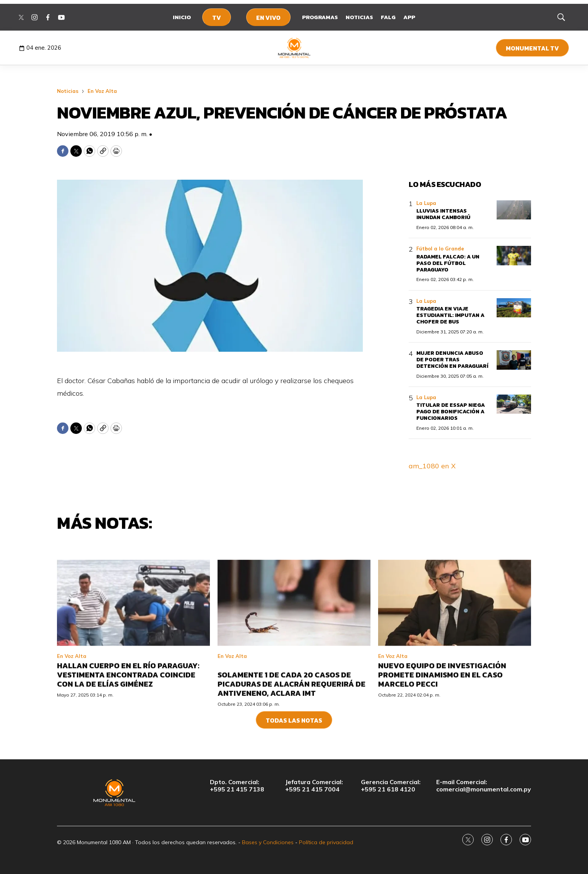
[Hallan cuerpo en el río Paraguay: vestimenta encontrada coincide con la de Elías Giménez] (133, 669)
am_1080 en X (432, 466)
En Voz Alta (102, 91)
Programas (320, 17)
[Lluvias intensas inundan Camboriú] (514, 210)
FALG (388, 17)
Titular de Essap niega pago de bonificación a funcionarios (451, 412)
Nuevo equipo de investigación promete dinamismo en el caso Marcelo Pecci (442, 741)
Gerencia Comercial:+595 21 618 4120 (391, 786)
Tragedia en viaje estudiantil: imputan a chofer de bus (450, 315)
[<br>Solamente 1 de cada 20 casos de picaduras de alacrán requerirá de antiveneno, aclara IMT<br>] (294, 669)
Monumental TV (532, 48)
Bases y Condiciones (268, 842)
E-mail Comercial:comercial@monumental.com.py (484, 786)
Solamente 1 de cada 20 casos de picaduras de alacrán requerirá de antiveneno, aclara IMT (292, 751)
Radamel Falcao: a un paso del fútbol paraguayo (448, 263)
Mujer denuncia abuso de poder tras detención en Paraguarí (452, 360)
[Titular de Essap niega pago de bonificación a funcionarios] (514, 404)
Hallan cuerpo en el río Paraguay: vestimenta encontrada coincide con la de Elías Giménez (128, 741)
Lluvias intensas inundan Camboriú (443, 214)
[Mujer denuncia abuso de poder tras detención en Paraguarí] (514, 360)
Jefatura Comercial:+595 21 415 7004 (314, 786)
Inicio (182, 17)
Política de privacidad (326, 842)
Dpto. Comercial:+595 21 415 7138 (237, 786)
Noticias (359, 17)
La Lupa (426, 203)
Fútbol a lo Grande (440, 249)
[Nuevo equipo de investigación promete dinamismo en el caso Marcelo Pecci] (455, 669)
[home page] (294, 48)
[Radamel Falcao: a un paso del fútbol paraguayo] (514, 256)
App (409, 17)
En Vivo (268, 18)
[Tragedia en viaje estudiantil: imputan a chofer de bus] (514, 308)
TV (217, 18)
